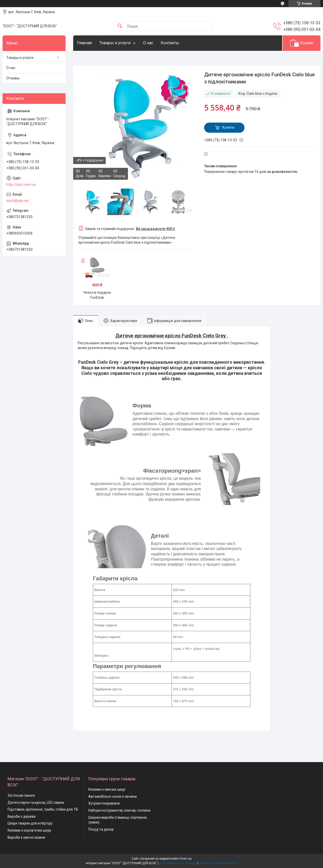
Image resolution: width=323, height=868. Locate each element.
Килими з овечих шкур (107, 789)
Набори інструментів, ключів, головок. (120, 810)
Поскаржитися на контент (178, 863)
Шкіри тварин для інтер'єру (30, 823)
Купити (228, 127)
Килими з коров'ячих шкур (29, 830)
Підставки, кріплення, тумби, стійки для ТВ (43, 809)
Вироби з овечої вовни (26, 837)
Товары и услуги (115, 43)
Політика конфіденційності (218, 863)
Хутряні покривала (104, 803)
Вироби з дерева (22, 816)
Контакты (170, 43)
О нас (148, 43)
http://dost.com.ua (21, 185)
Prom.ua (186, 859)
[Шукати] (120, 26)
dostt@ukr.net (18, 201)
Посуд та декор (101, 829)
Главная (84, 43)
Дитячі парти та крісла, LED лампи (36, 803)
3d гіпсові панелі (21, 795)
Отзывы (13, 78)
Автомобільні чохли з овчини (113, 796)
